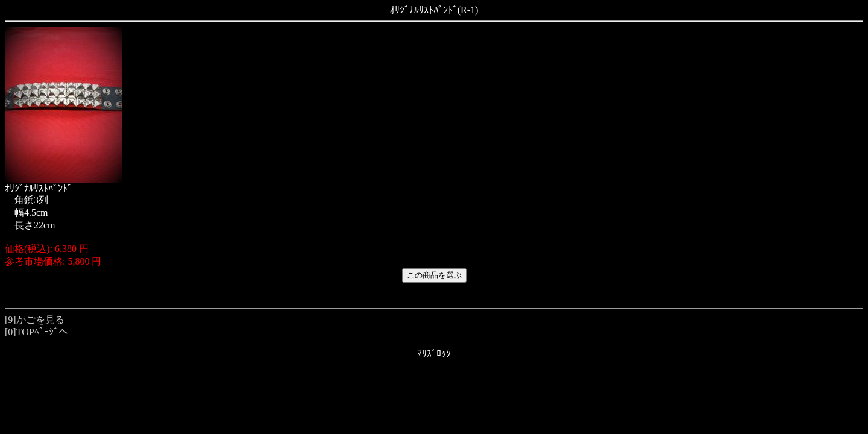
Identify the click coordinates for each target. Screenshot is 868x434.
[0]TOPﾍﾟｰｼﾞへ (36, 332)
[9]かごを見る (35, 320)
